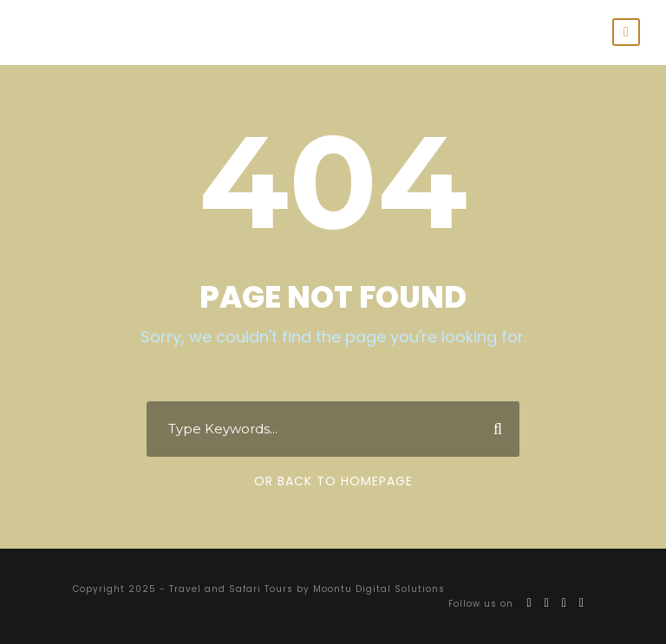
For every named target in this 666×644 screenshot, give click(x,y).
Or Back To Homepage (333, 481)
